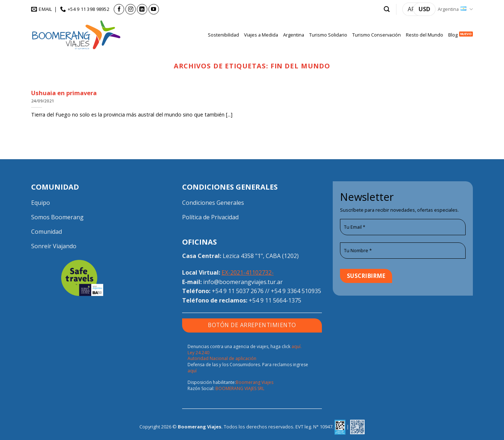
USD (424, 9)
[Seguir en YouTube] (154, 9)
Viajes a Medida (261, 35)
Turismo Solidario (328, 35)
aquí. (297, 346)
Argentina (455, 9)
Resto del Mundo (425, 35)
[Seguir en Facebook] (119, 9)
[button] (387, 9)
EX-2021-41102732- (248, 272)
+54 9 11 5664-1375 (275, 300)
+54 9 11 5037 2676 (238, 291)
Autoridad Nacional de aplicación (222, 358)
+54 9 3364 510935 (296, 291)
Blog (453, 35)
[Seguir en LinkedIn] (142, 9)
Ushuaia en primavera (64, 93)
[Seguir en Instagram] (131, 9)
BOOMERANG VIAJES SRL (240, 388)
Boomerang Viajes (255, 382)
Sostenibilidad (223, 35)
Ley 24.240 (198, 353)
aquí (192, 371)
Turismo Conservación (377, 35)
